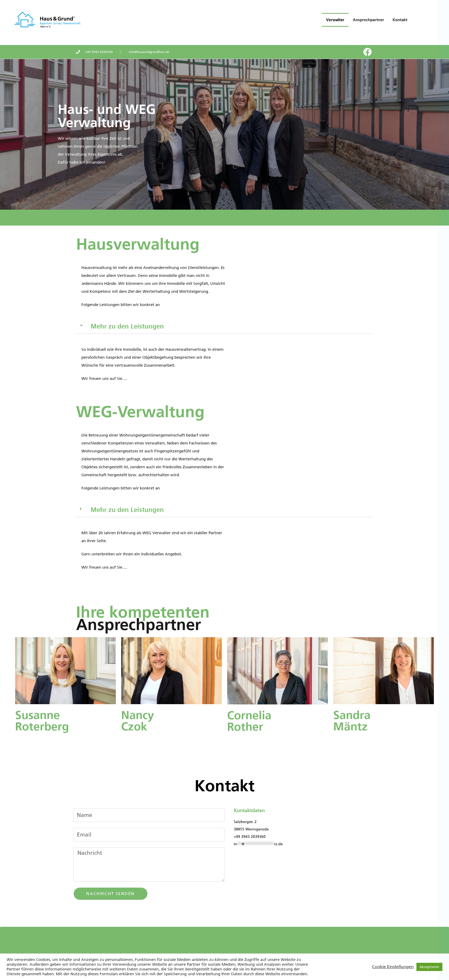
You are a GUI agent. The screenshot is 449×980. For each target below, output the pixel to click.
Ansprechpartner (368, 20)
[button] (224, 327)
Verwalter (335, 20)
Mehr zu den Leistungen (127, 326)
